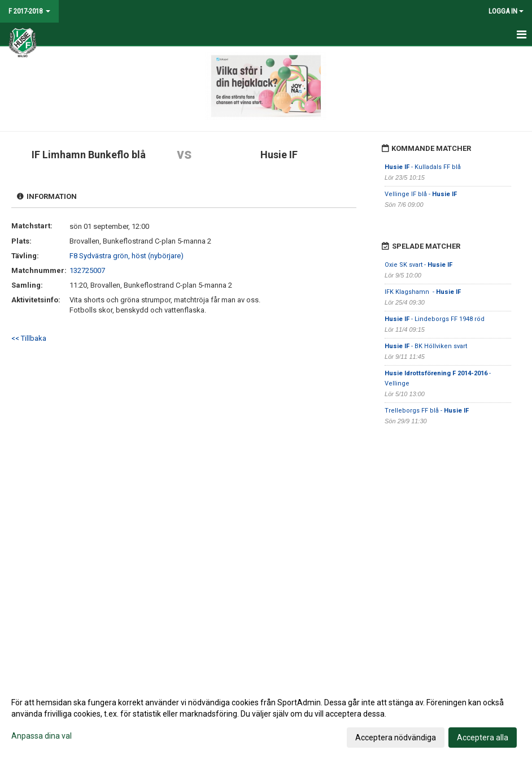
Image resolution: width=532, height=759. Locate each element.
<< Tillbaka (29, 338)
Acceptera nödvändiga (396, 738)
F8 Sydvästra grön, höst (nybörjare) (127, 256)
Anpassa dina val (42, 736)
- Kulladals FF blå (423, 167)
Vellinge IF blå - (421, 194)
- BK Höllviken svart (426, 346)
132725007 (87, 270)
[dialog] (266, 719)
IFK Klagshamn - (423, 292)
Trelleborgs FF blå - (427, 411)
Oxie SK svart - (418, 265)
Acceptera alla (483, 738)
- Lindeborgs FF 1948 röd (435, 319)
